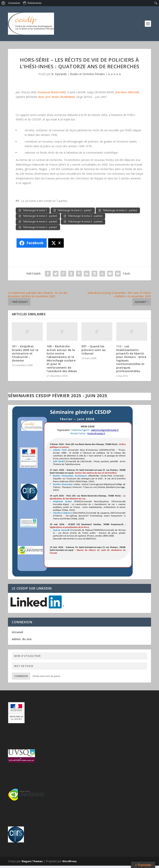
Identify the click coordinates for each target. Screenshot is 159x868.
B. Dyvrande (59, 74)
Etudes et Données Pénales (87, 74)
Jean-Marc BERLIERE (127, 92)
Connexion (21, 678)
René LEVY (44, 97)
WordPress (69, 864)
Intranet (18, 634)
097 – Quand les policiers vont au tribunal (94, 352)
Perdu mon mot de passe (46, 678)
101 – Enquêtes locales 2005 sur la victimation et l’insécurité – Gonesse (25, 356)
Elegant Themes (32, 864)
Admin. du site (22, 641)
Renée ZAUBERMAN (63, 97)
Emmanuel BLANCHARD (52, 92)
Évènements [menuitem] (32, 3)
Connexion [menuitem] (14, 3)
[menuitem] (3, 3)
